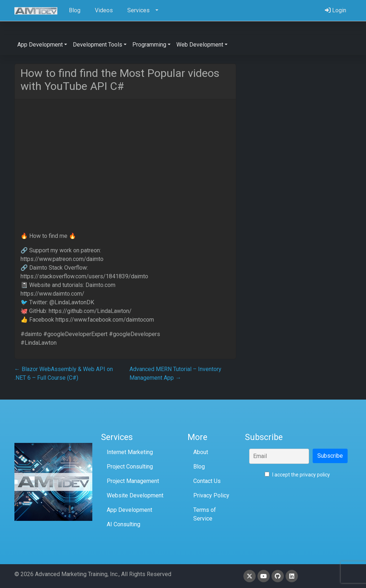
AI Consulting (124, 524)
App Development (129, 510)
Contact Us (207, 481)
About (201, 452)
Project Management (133, 481)
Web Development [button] (200, 45)
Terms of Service (205, 514)
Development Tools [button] (98, 45)
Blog (199, 467)
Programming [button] (149, 45)
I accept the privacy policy (297, 475)
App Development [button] (40, 45)
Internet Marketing (130, 452)
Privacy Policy (211, 495)
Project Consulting (130, 467)
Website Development (135, 495)
